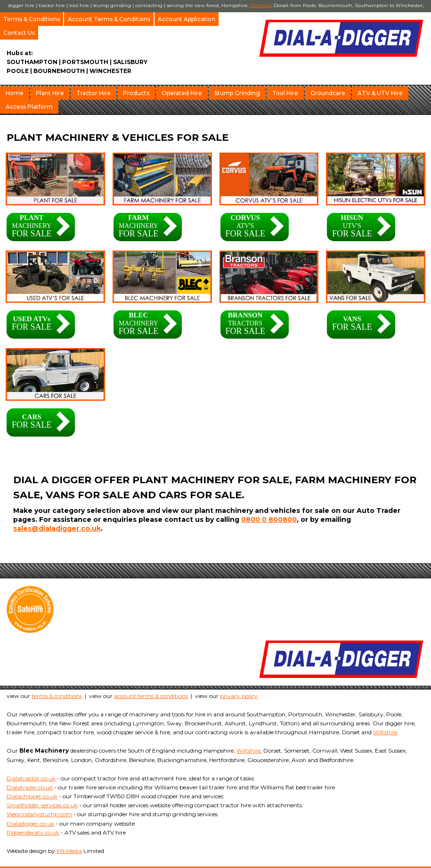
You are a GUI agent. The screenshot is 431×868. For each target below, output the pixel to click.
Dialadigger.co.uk (30, 823)
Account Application (187, 19)
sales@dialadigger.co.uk (57, 528)
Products (136, 93)
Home (15, 93)
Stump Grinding (237, 93)
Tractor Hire (94, 93)
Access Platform (29, 107)
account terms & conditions (151, 696)
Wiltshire (261, 5)
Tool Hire (285, 93)
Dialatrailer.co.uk (30, 787)
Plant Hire (50, 93)
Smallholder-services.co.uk (42, 805)
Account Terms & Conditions (109, 19)
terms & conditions (57, 696)
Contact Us (19, 33)
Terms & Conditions (32, 19)
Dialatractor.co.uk (31, 778)
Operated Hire (182, 93)
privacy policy (239, 696)
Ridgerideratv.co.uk (33, 832)
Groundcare (328, 93)
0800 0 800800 (269, 519)
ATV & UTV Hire (380, 93)
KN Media (69, 851)
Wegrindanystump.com (39, 814)
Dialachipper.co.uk (32, 796)
